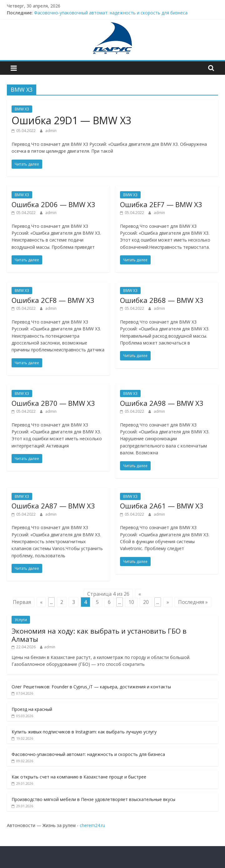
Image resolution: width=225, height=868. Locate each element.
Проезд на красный (32, 709)
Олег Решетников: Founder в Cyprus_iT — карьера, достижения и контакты (91, 687)
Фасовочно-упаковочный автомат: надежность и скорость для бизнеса (111, 13)
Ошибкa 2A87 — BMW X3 (53, 506)
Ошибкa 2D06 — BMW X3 (53, 204)
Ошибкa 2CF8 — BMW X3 (53, 300)
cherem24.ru (92, 825)
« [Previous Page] (41, 602)
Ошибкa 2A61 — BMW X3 (162, 506)
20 (146, 602)
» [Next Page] (168, 602)
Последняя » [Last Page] (193, 602)
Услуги (21, 620)
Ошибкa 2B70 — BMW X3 (53, 403)
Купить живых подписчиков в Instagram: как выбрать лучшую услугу (84, 732)
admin (51, 131)
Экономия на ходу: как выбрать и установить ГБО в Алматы (99, 635)
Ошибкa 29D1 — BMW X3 (71, 120)
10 (131, 602)
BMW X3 (22, 109)
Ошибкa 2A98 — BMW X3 (162, 403)
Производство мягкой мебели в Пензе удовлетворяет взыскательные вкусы (93, 799)
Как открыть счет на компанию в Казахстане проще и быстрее (79, 777)
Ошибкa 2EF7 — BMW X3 (161, 204)
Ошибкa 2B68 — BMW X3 (162, 300)
